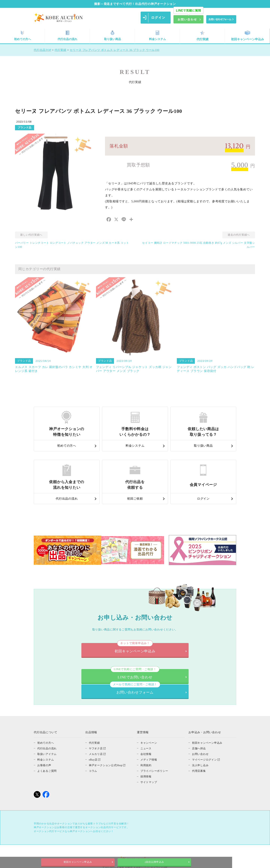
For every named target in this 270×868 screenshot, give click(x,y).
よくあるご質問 (48, 754)
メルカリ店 (96, 737)
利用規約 (146, 749)
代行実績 (202, 36)
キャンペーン (149, 726)
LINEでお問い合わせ (87, 672)
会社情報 (146, 737)
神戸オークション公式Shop (107, 749)
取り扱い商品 (112, 36)
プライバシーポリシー (155, 754)
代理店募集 (199, 754)
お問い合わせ (201, 737)
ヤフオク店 (96, 732)
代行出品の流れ (67, 36)
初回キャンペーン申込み (247, 36)
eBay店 (94, 743)
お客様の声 (45, 749)
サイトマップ (149, 765)
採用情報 (146, 760)
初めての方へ (22, 36)
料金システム (157, 36)
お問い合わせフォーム (183, 672)
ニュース (146, 732)
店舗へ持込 (199, 732)
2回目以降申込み (173, 862)
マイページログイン (205, 743)
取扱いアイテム (48, 737)
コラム (93, 754)
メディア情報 (149, 743)
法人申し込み (201, 749)
